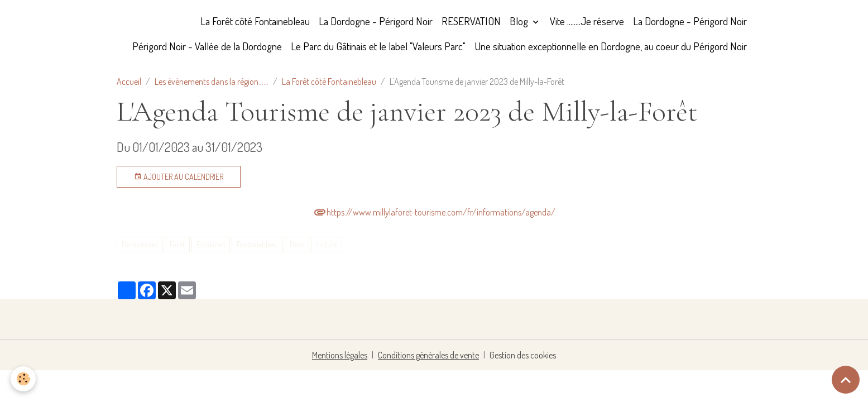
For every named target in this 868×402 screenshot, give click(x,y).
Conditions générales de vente (428, 355)
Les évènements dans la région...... (212, 82)
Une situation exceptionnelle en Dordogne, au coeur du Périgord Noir (611, 46)
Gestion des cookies (523, 355)
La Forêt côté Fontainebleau (255, 21)
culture (327, 244)
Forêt (177, 244)
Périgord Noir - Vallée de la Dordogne (207, 46)
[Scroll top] (846, 380)
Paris (297, 244)
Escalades (211, 244)
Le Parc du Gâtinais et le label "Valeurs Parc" (378, 46)
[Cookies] (24, 379)
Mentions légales (340, 355)
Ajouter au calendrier (179, 177)
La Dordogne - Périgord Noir (376, 21)
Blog (520, 21)
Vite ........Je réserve (587, 21)
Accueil (129, 82)
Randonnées (140, 244)
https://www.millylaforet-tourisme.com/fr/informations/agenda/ (434, 212)
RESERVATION (471, 21)
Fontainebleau (257, 244)
